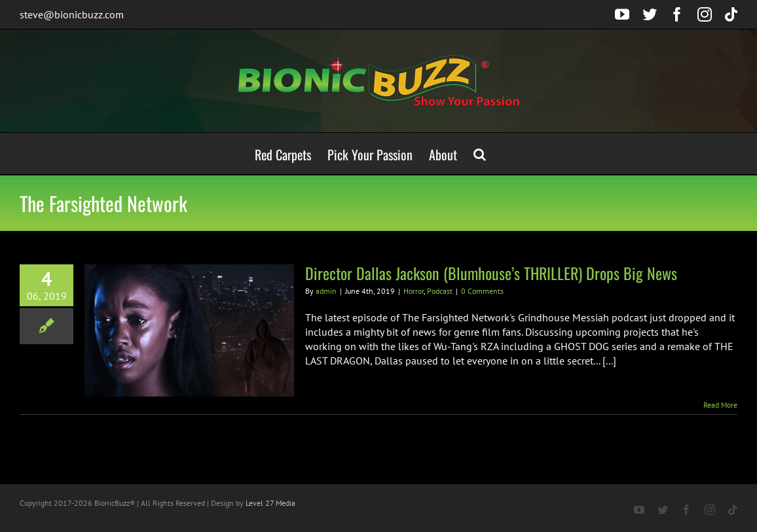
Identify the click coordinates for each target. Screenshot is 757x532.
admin (326, 291)
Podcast (440, 291)
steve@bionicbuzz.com (72, 14)
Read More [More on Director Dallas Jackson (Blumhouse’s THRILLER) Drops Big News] (720, 405)
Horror (414, 291)
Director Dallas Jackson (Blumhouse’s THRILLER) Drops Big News (491, 273)
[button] (480, 153)
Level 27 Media (270, 503)
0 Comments (482, 291)
